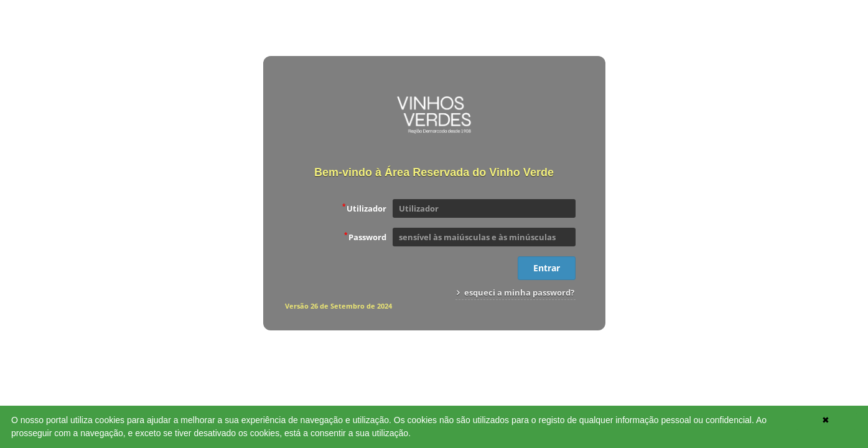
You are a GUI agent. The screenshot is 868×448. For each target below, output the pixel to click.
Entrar (547, 268)
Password (365, 236)
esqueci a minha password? (516, 292)
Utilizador (364, 208)
